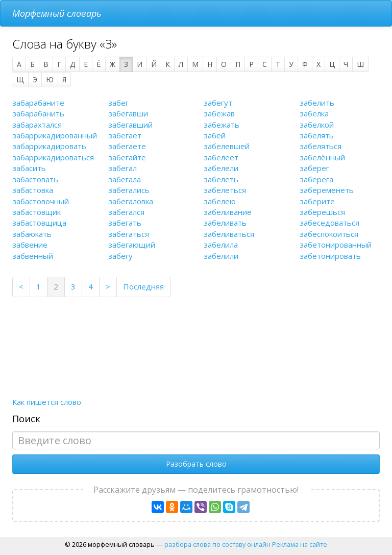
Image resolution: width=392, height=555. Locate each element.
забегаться (129, 234)
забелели (221, 168)
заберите (317, 201)
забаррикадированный (55, 135)
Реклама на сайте (300, 544)
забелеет (221, 157)
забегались (129, 190)
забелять (317, 135)
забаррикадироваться (53, 157)
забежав (219, 113)
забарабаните (38, 103)
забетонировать (330, 256)
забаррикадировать (49, 146)
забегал (122, 168)
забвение (30, 245)
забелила (221, 245)
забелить (317, 103)
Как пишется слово (47, 402)
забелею (220, 201)
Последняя (143, 286)
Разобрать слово (196, 464)
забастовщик (36, 212)
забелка (314, 113)
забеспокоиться (329, 234)
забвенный (33, 256)
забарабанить (38, 113)
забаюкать (32, 234)
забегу (120, 256)
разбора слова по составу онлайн (217, 544)
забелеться (225, 190)
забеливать (225, 223)
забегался (126, 212)
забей (215, 135)
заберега (316, 179)
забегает (125, 135)
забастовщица (39, 223)
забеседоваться (329, 223)
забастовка (33, 190)
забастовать (35, 179)
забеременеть (327, 190)
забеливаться (229, 234)
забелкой (317, 125)
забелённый (322, 157)
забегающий (132, 245)
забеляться (321, 146)
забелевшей (227, 146)
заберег (314, 168)
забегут (218, 103)
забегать (125, 223)
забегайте (127, 157)
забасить (29, 168)
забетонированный (336, 245)
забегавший (130, 125)
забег (118, 103)
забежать (222, 125)
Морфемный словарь (57, 13)
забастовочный (41, 201)
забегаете (127, 146)
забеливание (228, 212)
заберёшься (322, 212)
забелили (221, 256)
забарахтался (37, 125)
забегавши (128, 113)
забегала (125, 179)
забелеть (221, 179)
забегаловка (131, 201)
